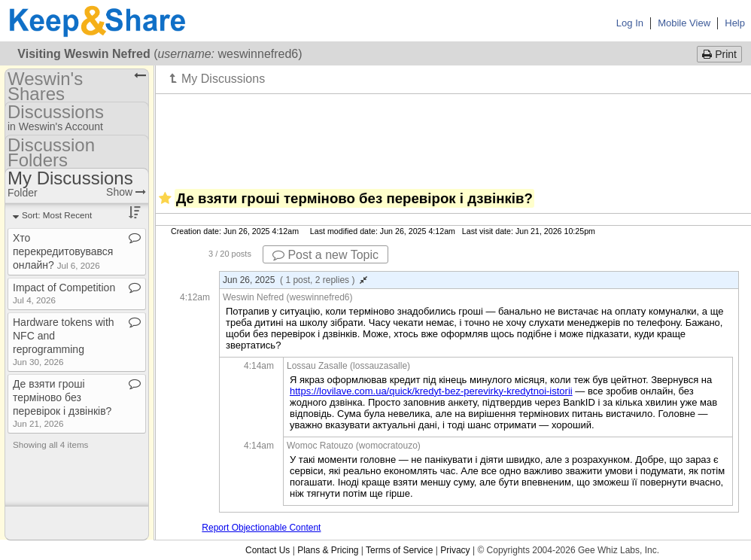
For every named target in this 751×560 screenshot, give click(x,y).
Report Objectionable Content (261, 528)
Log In (630, 23)
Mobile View (684, 23)
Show (126, 192)
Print (719, 54)
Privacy (455, 550)
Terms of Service (399, 550)
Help (735, 23)
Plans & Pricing (328, 550)
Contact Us (268, 550)
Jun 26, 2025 (295, 280)
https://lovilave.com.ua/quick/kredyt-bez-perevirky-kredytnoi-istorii (431, 391)
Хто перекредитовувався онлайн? (63, 251)
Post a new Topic (325, 255)
